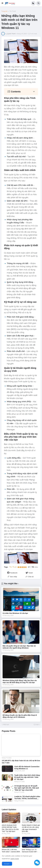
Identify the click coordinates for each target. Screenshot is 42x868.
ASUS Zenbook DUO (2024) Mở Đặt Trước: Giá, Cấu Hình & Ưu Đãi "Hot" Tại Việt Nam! (10, 828)
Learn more (15, 859)
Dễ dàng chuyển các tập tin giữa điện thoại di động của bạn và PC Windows (20, 716)
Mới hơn (6, 725)
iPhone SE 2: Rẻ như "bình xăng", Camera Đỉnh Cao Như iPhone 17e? (11, 852)
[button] (3, 3)
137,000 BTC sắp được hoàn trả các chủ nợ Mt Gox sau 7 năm (21, 762)
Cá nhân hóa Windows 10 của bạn (15, 613)
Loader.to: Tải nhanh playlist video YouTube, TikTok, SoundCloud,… (27, 798)
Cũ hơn (36, 725)
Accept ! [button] (7, 864)
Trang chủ (4, 11)
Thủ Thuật (13, 11)
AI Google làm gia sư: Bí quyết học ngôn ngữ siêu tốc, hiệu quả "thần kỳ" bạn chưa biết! (27, 788)
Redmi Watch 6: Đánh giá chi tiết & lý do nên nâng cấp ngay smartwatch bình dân (31, 828)
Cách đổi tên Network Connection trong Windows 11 (27, 768)
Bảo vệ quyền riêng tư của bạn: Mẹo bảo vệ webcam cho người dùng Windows (19, 647)
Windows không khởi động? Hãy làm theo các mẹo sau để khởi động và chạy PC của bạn (20, 681)
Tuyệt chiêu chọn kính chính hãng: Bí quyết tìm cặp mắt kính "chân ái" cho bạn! (27, 777)
